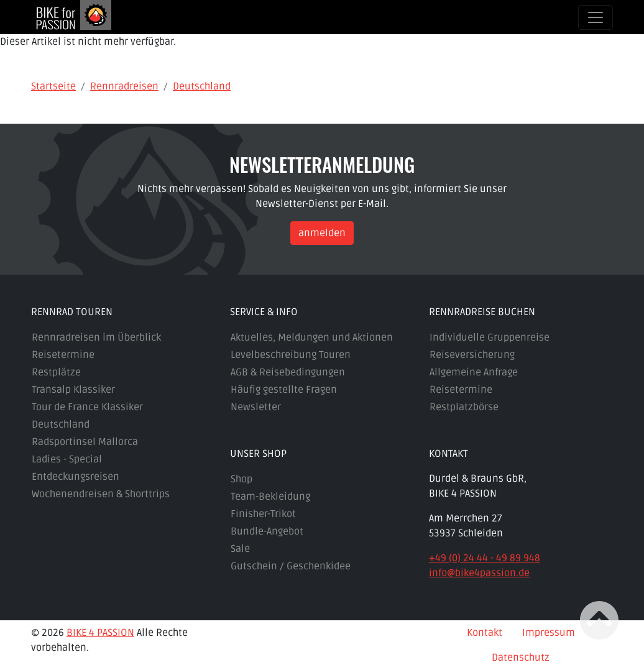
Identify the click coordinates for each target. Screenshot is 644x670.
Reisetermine (63, 355)
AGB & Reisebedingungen (288, 372)
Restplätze (56, 372)
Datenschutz (521, 658)
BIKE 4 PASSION (100, 633)
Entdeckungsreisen (76, 477)
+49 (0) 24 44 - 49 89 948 (485, 558)
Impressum (549, 633)
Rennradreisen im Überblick (96, 337)
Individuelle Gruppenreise (490, 337)
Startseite (53, 86)
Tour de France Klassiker (87, 407)
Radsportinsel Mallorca (85, 442)
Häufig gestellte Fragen (284, 390)
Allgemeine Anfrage (474, 372)
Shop (241, 479)
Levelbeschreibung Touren (291, 355)
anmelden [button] (322, 233)
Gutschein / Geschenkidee (291, 566)
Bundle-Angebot (267, 531)
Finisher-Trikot (263, 514)
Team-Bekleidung (270, 497)
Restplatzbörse (464, 407)
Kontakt (485, 633)
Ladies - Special (67, 459)
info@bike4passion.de (479, 573)
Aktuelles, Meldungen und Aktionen (312, 337)
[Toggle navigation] (596, 17)
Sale (240, 549)
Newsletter (256, 407)
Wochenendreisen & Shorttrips (101, 494)
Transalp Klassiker (73, 390)
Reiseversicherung (472, 355)
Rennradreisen (124, 86)
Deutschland (202, 86)
